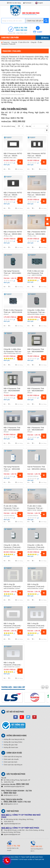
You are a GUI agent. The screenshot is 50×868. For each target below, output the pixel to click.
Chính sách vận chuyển (10, 759)
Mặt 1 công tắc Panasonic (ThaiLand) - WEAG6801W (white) (13, 665)
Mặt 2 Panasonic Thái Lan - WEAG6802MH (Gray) (12, 430)
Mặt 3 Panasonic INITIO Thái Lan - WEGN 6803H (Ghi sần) (13, 156)
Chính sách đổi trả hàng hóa (12, 757)
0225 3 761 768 (21, 28)
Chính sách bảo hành (10, 762)
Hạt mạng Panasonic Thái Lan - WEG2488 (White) (12, 469)
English (39, 3)
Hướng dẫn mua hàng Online (12, 742)
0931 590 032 (21, 30)
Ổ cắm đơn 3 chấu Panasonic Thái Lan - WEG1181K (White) (35, 508)
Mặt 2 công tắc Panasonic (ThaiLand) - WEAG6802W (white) (36, 626)
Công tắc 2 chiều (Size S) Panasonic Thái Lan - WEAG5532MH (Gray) (37, 312)
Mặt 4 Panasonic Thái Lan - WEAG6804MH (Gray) (12, 391)
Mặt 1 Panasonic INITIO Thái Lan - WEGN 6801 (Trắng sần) (36, 234)
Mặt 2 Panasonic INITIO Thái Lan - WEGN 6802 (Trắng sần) (13, 234)
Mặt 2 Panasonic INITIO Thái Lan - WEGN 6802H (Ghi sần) (36, 156)
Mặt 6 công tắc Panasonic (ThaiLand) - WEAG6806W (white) (13, 586)
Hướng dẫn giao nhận (10, 745)
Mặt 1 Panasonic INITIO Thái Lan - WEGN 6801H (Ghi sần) (13, 195)
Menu (45, 38)
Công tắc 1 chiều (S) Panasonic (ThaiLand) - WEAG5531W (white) (36, 547)
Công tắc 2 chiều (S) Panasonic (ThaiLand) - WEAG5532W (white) (13, 547)
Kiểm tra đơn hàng (14, 3)
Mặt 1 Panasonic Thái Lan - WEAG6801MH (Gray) (36, 430)
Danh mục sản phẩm (10, 38)
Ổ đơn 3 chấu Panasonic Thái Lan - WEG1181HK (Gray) (13, 312)
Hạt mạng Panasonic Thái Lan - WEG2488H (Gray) (12, 273)
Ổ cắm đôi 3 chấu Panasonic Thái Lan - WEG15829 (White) (12, 508)
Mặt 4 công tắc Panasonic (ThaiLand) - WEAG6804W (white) (36, 586)
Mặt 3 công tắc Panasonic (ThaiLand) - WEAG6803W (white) (13, 626)
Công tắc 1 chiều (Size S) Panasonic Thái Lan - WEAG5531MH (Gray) (13, 351)
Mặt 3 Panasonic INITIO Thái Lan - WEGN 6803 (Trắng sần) (36, 195)
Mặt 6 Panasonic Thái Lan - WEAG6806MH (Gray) (36, 351)
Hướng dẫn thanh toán (10, 747)
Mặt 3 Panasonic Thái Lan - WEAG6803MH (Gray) (36, 391)
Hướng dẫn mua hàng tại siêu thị (13, 739)
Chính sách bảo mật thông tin (12, 765)
